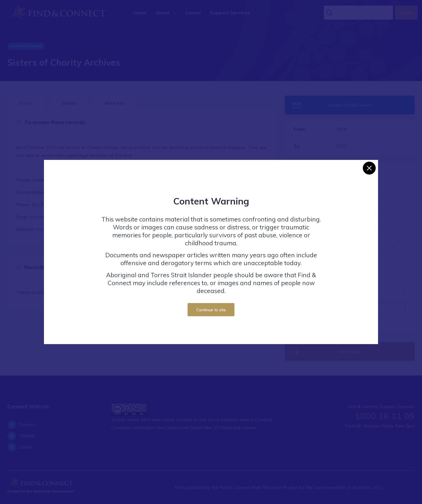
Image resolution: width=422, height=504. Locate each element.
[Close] (369, 168)
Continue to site (211, 310)
